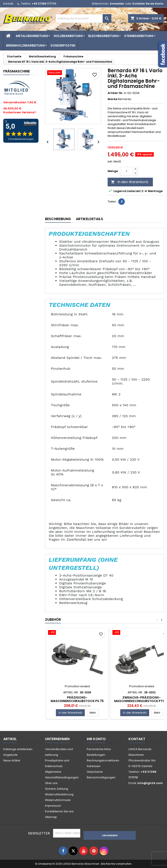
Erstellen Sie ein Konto (148, 4)
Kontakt (8, 4)
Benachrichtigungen (101, 777)
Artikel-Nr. (115, 93)
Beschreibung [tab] (58, 219)
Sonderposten (63, 45)
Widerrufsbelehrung (59, 794)
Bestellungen (96, 755)
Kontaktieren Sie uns (59, 811)
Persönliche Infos (99, 749)
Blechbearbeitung (104, 36)
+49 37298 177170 (44, 4)
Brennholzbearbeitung (26, 45)
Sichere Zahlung (57, 789)
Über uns (51, 783)
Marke (112, 99)
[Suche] (83, 18)
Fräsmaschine (17, 71)
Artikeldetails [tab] (89, 219)
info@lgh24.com (150, 783)
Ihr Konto (96, 739)
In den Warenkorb (130, 182)
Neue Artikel (12, 760)
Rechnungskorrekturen (103, 760)
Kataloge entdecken (18, 749)
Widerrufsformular (58, 800)
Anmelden (117, 4)
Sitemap (51, 817)
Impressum (53, 806)
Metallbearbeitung (32, 36)
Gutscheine (95, 772)
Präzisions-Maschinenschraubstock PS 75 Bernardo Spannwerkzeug (77, 701)
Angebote (10, 755)
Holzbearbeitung (68, 36)
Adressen (94, 766)
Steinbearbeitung (139, 36)
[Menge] (127, 171)
